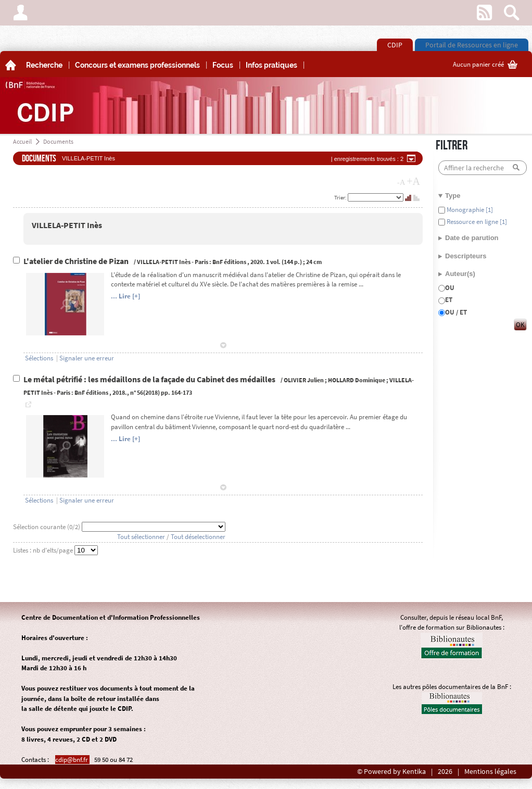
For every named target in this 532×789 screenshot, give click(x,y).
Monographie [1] (469, 210)
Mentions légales (490, 772)
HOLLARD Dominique (357, 380)
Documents (58, 141)
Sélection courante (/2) (47, 527)
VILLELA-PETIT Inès (67, 225)
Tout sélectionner (141, 537)
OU (450, 288)
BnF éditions (229, 262)
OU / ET (456, 312)
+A (413, 181)
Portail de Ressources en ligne (472, 45)
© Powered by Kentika (391, 772)
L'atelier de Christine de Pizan (77, 261)
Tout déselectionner (198, 537)
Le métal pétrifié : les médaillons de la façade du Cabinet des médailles (150, 379)
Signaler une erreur (87, 358)
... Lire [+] (125, 296)
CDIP (395, 45)
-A (401, 182)
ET (449, 300)
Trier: (341, 197)
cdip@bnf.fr (72, 760)
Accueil (22, 141)
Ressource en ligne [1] (476, 222)
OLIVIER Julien (304, 380)
